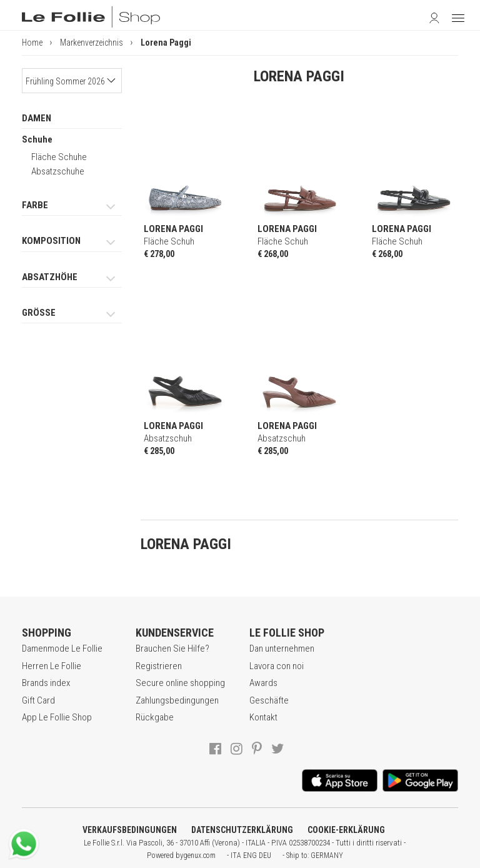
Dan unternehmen (282, 648)
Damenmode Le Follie (62, 648)
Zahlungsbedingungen (177, 700)
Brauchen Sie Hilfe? (172, 648)
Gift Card (38, 700)
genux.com (199, 855)
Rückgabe (155, 717)
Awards (263, 683)
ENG (250, 855)
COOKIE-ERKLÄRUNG (346, 830)
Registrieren (159, 666)
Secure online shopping (180, 683)
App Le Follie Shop (57, 717)
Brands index (46, 683)
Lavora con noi (277, 666)
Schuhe (37, 139)
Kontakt (263, 717)
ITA (236, 855)
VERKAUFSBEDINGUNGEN (130, 830)
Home (32, 43)
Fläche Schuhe (59, 157)
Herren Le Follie (52, 666)
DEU (265, 855)
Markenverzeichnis (92, 43)
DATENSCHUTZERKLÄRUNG (242, 830)
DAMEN (37, 118)
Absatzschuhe (58, 171)
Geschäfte (269, 700)
